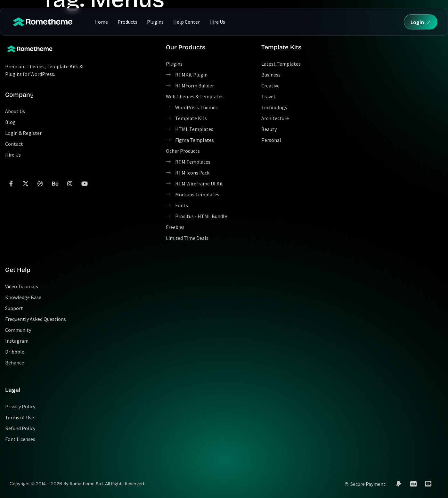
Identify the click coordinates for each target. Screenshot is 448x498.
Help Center (187, 22)
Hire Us (217, 22)
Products (127, 22)
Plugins (155, 22)
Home (101, 22)
